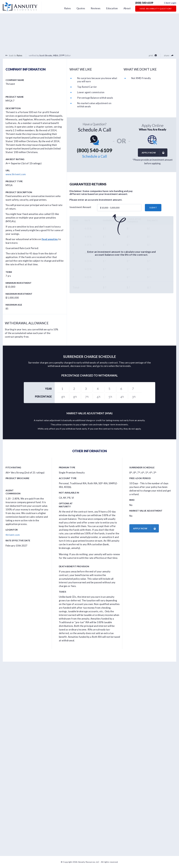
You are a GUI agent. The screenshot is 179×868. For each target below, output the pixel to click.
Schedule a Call (95, 156)
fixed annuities (50, 239)
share (169, 55)
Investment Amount (80, 207)
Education (112, 8)
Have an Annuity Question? (156, 9)
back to (14, 55)
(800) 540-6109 (144, 3)
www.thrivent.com (16, 174)
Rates (68, 8)
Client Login (170, 3)
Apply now (154, 153)
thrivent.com (13, 535)
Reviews (96, 8)
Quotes (81, 8)
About (127, 8)
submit (153, 208)
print (153, 55)
